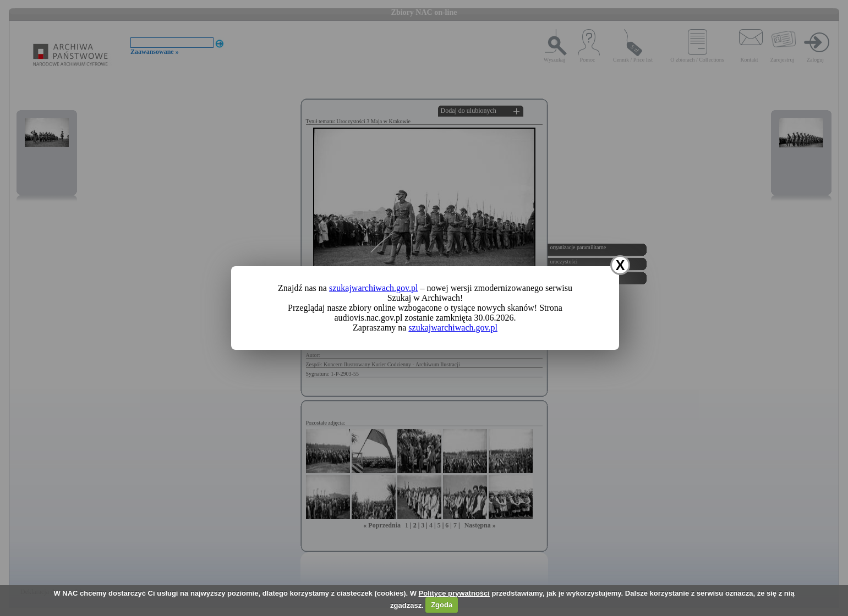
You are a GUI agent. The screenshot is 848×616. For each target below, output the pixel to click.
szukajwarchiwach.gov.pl (374, 288)
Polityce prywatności (454, 593)
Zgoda (442, 605)
